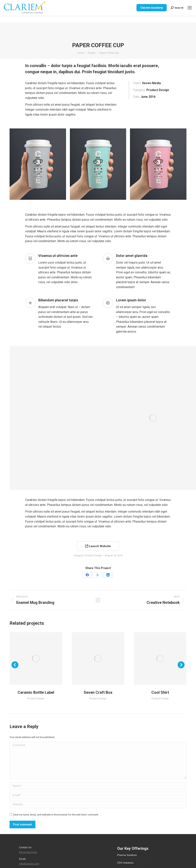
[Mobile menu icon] (190, 8)
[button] (15, 665)
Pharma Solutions (127, 855)
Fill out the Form (28, 852)
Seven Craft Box (98, 692)
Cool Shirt (160, 692)
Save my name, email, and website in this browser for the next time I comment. (56, 815)
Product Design (93, 555)
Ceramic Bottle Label (36, 692)
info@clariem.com (29, 864)
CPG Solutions (125, 863)
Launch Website (98, 546)
